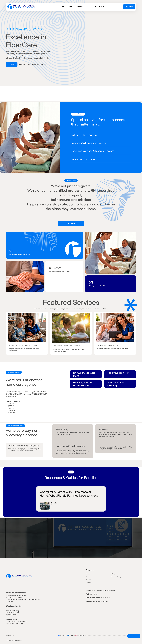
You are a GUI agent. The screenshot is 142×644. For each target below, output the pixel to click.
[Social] (62, 635)
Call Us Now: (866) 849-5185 (25, 29)
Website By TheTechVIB (14, 640)
